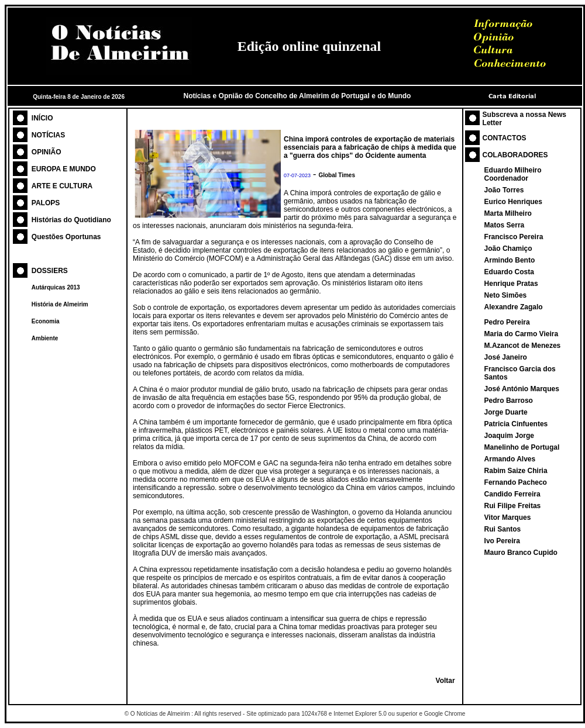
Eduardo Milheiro (513, 170)
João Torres (504, 190)
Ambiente (45, 338)
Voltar (445, 681)
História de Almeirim (60, 304)
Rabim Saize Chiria (516, 471)
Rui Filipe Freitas (513, 506)
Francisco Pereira (514, 237)
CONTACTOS (505, 138)
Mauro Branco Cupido (521, 553)
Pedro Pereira (507, 322)
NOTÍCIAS (48, 135)
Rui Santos (503, 529)
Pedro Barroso (509, 401)
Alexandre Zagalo (514, 307)
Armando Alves (510, 459)
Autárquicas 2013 (56, 287)
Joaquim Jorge (509, 436)
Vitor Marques (508, 517)
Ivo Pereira (502, 541)
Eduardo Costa (509, 272)
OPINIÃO (47, 152)
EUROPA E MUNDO (64, 169)
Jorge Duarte (506, 412)
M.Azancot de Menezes (523, 346)
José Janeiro (506, 357)
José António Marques (522, 389)
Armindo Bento (510, 260)
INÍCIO (42, 118)
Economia (46, 321)
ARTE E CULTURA (62, 186)
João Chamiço (508, 249)
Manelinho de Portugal (522, 447)
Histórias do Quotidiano (71, 220)
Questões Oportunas (66, 237)
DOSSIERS (50, 271)
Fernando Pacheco (516, 482)
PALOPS (46, 203)
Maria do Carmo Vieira (522, 334)
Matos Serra (505, 225)
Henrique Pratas (511, 284)
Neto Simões (506, 295)
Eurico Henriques (513, 202)
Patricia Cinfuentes (516, 424)
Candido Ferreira (512, 494)
